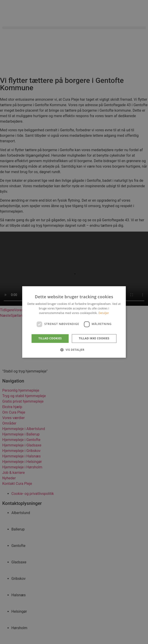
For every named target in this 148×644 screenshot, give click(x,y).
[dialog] (74, 322)
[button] (74, 350)
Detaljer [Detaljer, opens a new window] (104, 313)
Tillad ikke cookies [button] (94, 338)
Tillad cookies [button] (50, 338)
